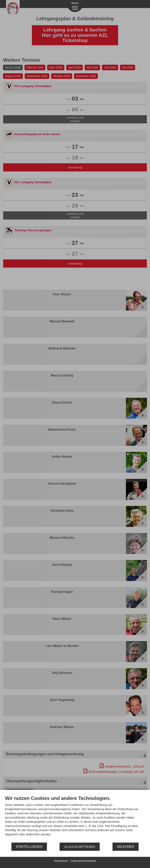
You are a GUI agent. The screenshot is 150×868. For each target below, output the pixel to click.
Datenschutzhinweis (84, 861)
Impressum (61, 861)
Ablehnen (126, 847)
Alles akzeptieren (80, 847)
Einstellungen (29, 847)
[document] (75, 819)
